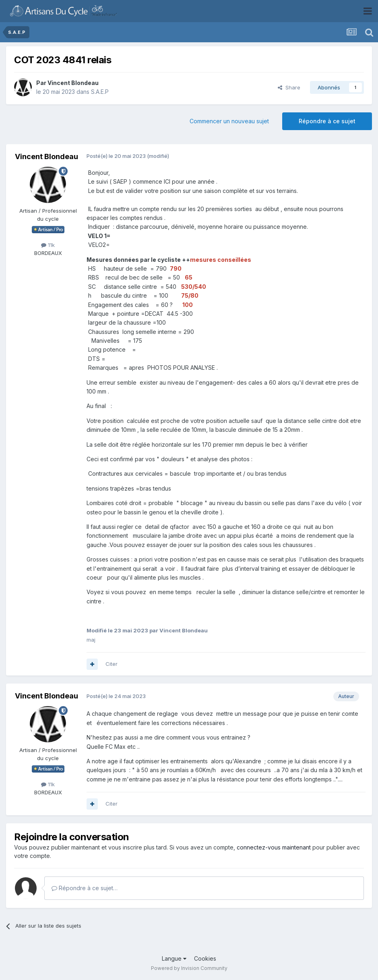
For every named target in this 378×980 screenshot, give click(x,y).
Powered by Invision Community (189, 968)
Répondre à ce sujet (327, 121)
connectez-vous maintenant (274, 847)
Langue (174, 958)
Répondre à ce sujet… (85, 888)
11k (48, 245)
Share (289, 87)
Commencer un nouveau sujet (229, 121)
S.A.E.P (100, 92)
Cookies (205, 958)
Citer (112, 664)
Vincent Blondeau (73, 83)
